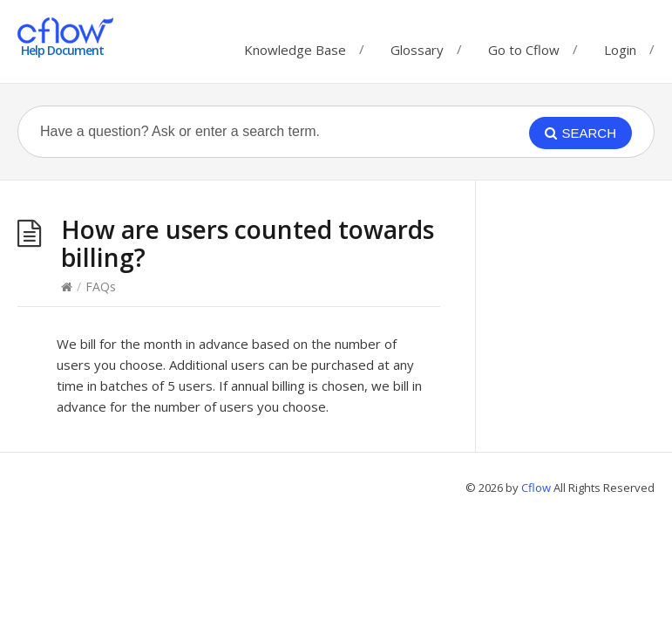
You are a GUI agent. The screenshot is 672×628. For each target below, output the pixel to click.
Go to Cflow (524, 46)
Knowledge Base (295, 46)
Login (620, 50)
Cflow (537, 488)
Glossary (417, 46)
